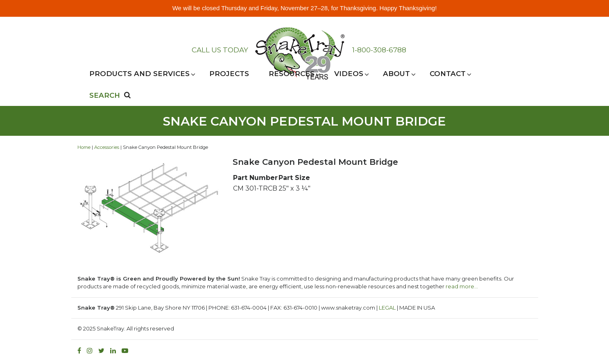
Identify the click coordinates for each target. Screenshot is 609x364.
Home (84, 147)
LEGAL (387, 308)
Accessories (107, 147)
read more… (462, 286)
